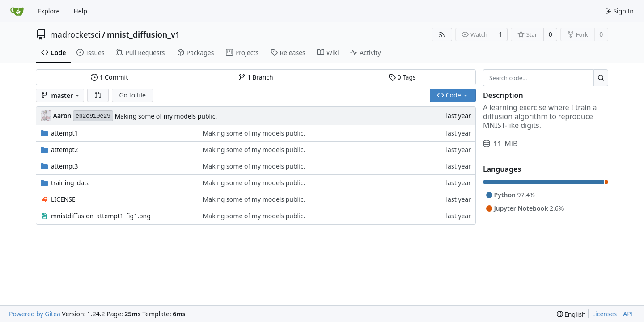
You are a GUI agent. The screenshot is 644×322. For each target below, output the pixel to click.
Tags (402, 77)
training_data (70, 183)
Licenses (605, 314)
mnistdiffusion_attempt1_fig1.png (101, 216)
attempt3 (65, 166)
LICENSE (63, 199)
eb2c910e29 (93, 116)
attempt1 (65, 133)
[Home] (17, 11)
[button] (98, 95)
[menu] (571, 314)
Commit (109, 77)
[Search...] (601, 78)
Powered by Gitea (35, 314)
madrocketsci (75, 34)
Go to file (132, 95)
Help (80, 11)
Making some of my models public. (166, 116)
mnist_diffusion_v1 (143, 34)
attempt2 (65, 150)
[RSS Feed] (442, 34)
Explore (49, 11)
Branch (256, 77)
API (628, 314)
